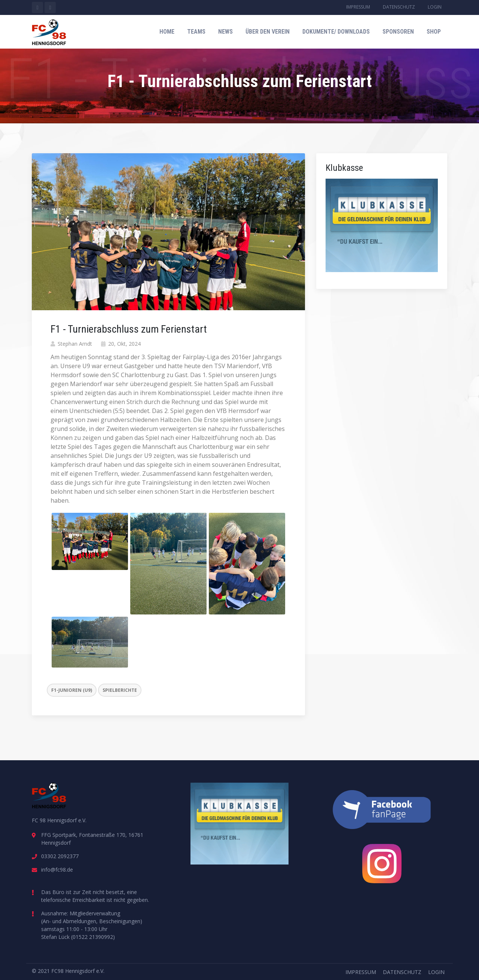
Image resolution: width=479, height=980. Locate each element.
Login (435, 7)
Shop (434, 32)
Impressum (358, 7)
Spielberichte (120, 690)
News (225, 32)
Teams (196, 32)
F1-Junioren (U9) (72, 690)
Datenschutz (399, 7)
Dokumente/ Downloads (336, 32)
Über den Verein (268, 32)
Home (167, 32)
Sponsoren (398, 32)
